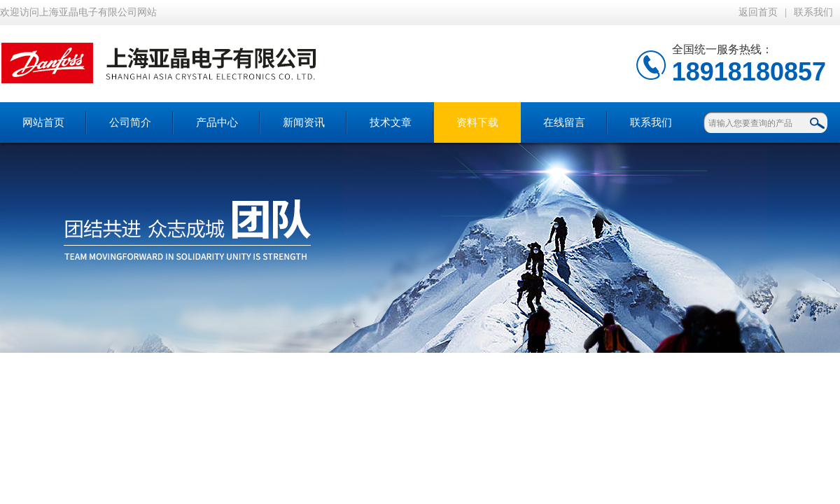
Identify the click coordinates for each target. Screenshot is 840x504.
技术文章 (391, 122)
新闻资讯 (304, 122)
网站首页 (43, 122)
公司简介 (130, 122)
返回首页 (758, 12)
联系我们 (813, 12)
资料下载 (477, 122)
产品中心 (217, 122)
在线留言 (564, 122)
